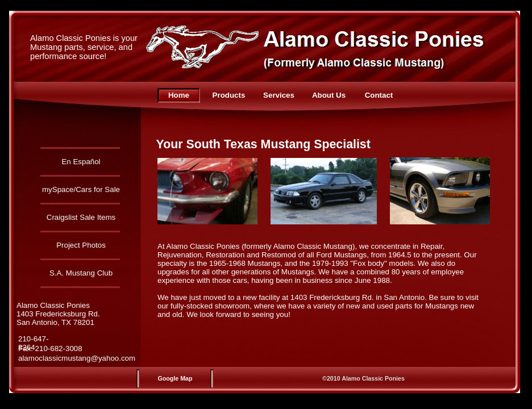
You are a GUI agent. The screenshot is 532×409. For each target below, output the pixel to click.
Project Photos (81, 245)
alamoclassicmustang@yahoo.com (77, 358)
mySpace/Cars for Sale (81, 189)
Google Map (175, 378)
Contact (379, 95)
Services (279, 95)
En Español (81, 162)
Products (229, 95)
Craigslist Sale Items (81, 217)
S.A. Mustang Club (81, 273)
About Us (329, 95)
